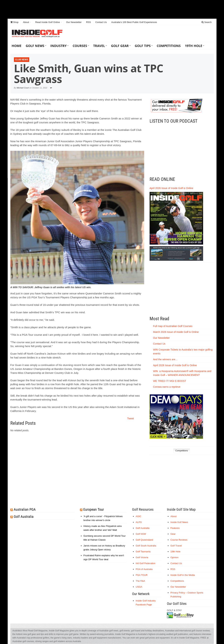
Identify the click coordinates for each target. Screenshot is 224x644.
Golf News (35, 46)
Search (207, 22)
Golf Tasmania (143, 552)
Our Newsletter (74, 22)
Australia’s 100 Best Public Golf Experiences (134, 22)
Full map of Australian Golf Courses (173, 326)
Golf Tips (143, 46)
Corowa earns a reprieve (167, 387)
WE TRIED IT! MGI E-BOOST (170, 381)
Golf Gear (120, 46)
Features (175, 528)
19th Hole (194, 46)
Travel (99, 46)
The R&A (140, 581)
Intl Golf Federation (146, 563)
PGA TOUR (142, 575)
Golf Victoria (142, 557)
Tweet (131, 418)
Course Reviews (179, 540)
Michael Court (23, 88)
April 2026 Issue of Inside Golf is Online (171, 188)
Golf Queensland (144, 540)
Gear (173, 534)
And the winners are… (166, 359)
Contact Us (101, 22)
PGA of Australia (144, 569)
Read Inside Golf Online (47, 22)
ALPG (139, 522)
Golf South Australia (146, 546)
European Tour (94, 509)
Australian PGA (25, 509)
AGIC (139, 516)
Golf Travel (176, 546)
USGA (139, 587)
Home (17, 46)
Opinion (174, 557)
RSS (88, 22)
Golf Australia (24, 517)
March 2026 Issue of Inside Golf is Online (176, 332)
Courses (80, 46)
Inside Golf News (179, 522)
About (26, 22)
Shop (14, 22)
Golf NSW (141, 534)
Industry (58, 46)
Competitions (169, 46)
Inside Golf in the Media (183, 575)
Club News (22, 60)
